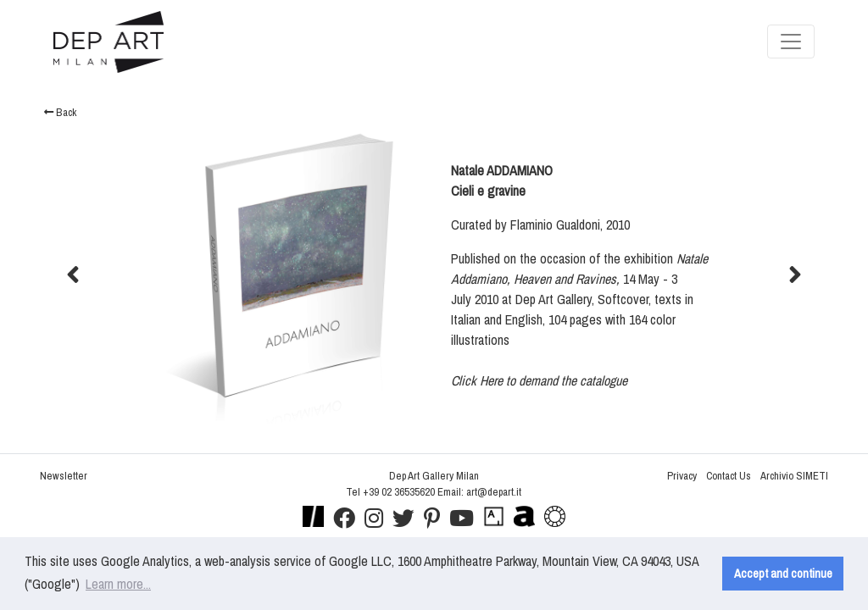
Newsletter (64, 476)
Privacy (682, 476)
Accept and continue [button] (783, 573)
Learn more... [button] (118, 584)
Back (60, 112)
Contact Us (729, 476)
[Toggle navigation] (791, 42)
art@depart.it (494, 492)
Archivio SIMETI (794, 476)
